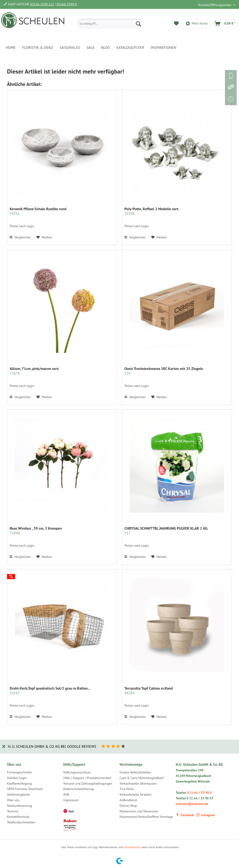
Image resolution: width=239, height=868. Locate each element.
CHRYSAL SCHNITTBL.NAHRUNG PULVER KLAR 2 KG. (166, 531)
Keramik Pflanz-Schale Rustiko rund (38, 211)
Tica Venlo (127, 789)
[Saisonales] (70, 47)
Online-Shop (128, 806)
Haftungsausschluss (77, 772)
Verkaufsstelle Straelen (135, 794)
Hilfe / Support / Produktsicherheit (87, 778)
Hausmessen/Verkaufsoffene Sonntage (146, 817)
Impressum (71, 800)
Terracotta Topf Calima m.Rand (149, 691)
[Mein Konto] (197, 24)
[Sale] (91, 47)
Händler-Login (17, 778)
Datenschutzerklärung (79, 789)
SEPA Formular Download (25, 789)
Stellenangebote (18, 794)
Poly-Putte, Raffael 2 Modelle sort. (152, 211)
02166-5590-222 (42, 4)
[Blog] (106, 47)
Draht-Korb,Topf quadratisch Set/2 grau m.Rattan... (50, 691)
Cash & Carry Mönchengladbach (142, 778)
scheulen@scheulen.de (192, 804)
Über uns (13, 800)
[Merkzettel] (176, 24)
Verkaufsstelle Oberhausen (138, 783)
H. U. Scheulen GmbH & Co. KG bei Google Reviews (52, 746)
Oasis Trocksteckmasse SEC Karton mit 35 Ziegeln (164, 371)
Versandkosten (132, 847)
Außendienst (128, 800)
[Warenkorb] (225, 24)
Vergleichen (20, 237)
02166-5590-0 (67, 4)
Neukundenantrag (19, 806)
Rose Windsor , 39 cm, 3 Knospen (36, 531)
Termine (13, 811)
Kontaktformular (18, 817)
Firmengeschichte (19, 772)
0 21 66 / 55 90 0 (199, 793)
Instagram (206, 815)
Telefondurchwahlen (21, 822)
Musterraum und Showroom (139, 811)
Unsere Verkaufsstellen (135, 772)
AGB (66, 794)
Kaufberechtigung (19, 783)
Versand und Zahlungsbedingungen (88, 783)
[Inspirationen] (164, 47)
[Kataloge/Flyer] (130, 47)
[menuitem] (110, 24)
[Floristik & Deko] (38, 47)
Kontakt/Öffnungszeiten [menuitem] (215, 5)
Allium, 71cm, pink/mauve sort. (34, 371)
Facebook (185, 815)
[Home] (11, 47)
